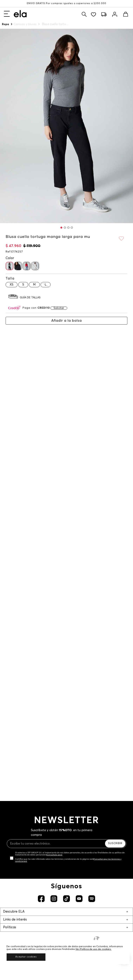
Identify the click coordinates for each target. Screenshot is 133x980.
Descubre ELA (14, 912)
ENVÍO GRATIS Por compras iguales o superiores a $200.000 (66, 3)
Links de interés (15, 920)
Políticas (10, 927)
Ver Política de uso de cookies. (93, 949)
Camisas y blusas (25, 24)
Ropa (6, 24)
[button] (61, 228)
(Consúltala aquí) (54, 855)
